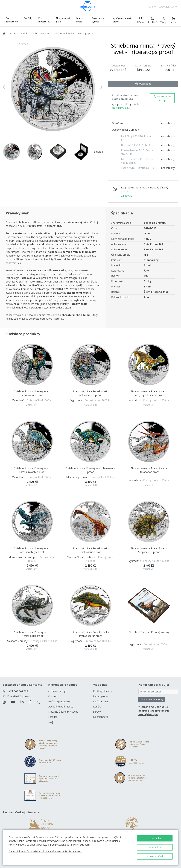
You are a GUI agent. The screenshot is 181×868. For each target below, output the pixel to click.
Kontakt (52, 696)
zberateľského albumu (76, 315)
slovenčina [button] (167, 7)
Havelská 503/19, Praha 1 (136, 145)
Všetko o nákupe (57, 691)
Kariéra (97, 707)
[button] (10, 87)
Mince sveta (80, 20)
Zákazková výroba (98, 20)
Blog (51, 722)
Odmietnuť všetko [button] (155, 856)
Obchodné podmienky (60, 707)
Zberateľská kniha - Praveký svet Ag (149, 632)
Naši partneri (100, 701)
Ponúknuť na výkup (162, 98)
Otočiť (23, 46)
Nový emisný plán (63, 20)
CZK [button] (151, 7)
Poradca (53, 717)
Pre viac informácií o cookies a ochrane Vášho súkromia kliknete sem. (45, 851)
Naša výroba (100, 696)
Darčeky (28, 18)
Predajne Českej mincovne (63, 712)
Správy (97, 712)
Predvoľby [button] (155, 847)
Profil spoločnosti (103, 691)
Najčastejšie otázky (59, 701)
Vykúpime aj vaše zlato (123, 20)
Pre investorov (44, 20)
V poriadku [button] (155, 838)
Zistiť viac (126, 196)
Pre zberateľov (12, 20)
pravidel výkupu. (121, 108)
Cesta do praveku (155, 223)
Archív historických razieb (23, 33)
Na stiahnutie (101, 717)
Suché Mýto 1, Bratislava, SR (138, 168)
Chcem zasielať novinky (152, 699)
